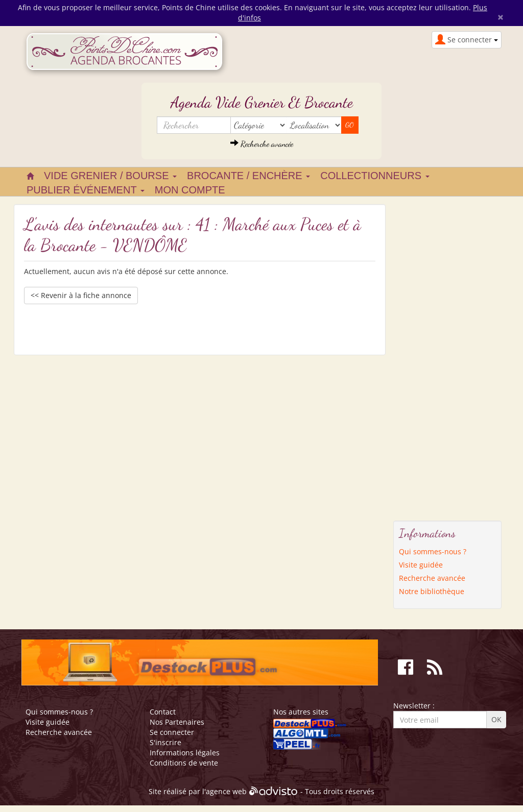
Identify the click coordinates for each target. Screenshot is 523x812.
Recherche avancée (262, 144)
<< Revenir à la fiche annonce (81, 295)
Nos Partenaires (177, 722)
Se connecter (172, 732)
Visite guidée (421, 565)
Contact (163, 712)
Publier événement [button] (86, 190)
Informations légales (185, 753)
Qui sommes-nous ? (433, 551)
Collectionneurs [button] (375, 176)
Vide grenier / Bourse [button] (110, 176)
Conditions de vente (184, 763)
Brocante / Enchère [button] (248, 176)
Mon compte (190, 190)
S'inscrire (165, 742)
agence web (226, 792)
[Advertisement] (434, 357)
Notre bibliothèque (432, 591)
